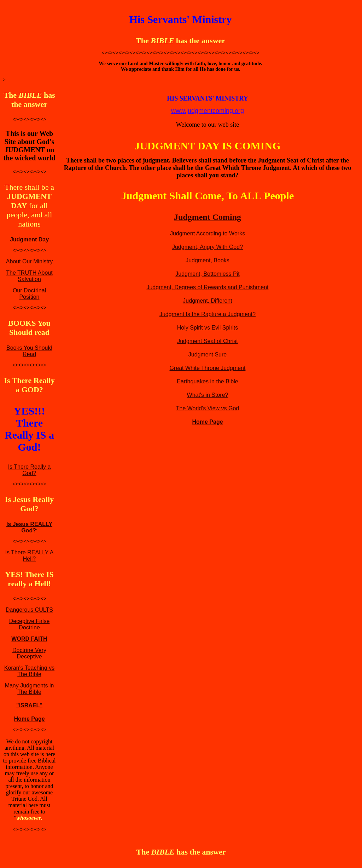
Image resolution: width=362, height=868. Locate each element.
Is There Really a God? (30, 470)
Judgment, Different (207, 301)
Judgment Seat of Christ (208, 341)
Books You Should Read (29, 351)
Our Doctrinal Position (29, 294)
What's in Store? (208, 395)
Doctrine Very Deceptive (29, 653)
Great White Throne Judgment (208, 368)
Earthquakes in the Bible (207, 381)
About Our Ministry (29, 261)
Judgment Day (29, 239)
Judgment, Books (208, 260)
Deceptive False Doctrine (30, 624)
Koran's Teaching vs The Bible (29, 671)
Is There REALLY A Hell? (30, 556)
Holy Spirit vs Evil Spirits (208, 328)
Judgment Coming (208, 217)
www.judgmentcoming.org (208, 111)
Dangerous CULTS (29, 610)
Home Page (29, 719)
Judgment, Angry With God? (208, 247)
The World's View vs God (208, 408)
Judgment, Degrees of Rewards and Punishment (207, 287)
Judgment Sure (208, 355)
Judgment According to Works (208, 233)
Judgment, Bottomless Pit (207, 274)
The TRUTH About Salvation (29, 276)
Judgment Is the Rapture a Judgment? (208, 314)
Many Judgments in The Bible (30, 689)
